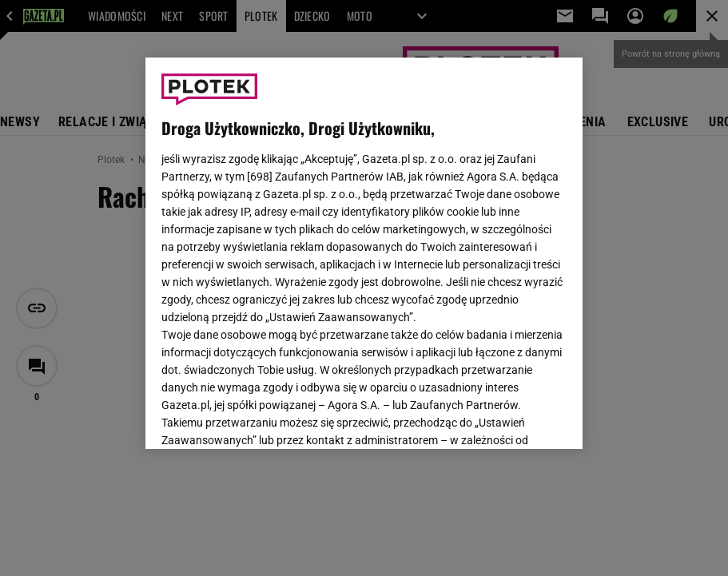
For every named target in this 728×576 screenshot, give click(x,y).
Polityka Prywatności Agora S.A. (364, 255)
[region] (364, 253)
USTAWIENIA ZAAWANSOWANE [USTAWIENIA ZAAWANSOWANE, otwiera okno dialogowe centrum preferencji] (267, 417)
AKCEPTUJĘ (513, 418)
